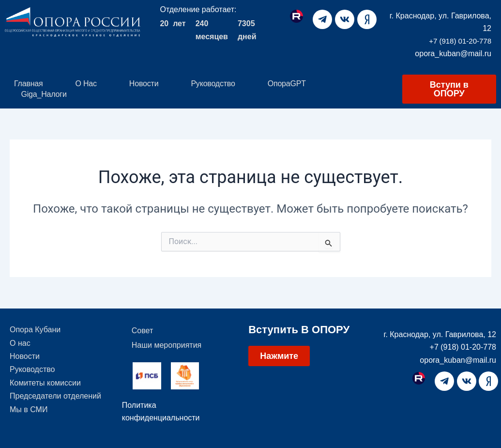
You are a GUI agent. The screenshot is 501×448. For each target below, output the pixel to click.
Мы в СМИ (29, 418)
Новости (144, 84)
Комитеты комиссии (45, 389)
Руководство (213, 84)
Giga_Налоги (44, 94)
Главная (29, 84)
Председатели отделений (55, 403)
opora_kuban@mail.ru (453, 54)
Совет (142, 331)
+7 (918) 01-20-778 (460, 41)
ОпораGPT (287, 84)
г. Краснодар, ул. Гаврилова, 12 (440, 334)
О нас (86, 84)
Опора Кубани (35, 331)
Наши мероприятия (167, 345)
